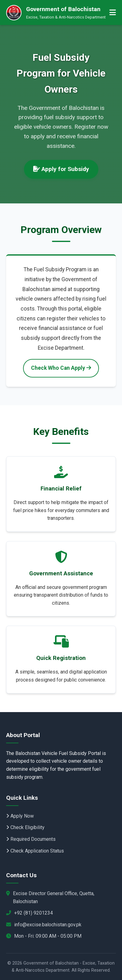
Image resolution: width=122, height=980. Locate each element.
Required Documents (31, 839)
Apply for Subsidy (61, 169)
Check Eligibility (25, 827)
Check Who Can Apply (61, 368)
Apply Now (20, 816)
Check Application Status (35, 851)
